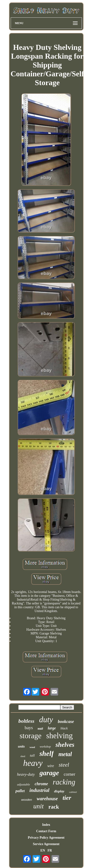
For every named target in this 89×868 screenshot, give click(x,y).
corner (70, 774)
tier (67, 798)
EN (43, 850)
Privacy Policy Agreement (46, 838)
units (21, 746)
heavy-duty (26, 774)
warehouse (47, 799)
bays (29, 728)
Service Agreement (46, 844)
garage (49, 773)
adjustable (23, 784)
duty (46, 720)
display (59, 791)
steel (64, 765)
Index (46, 825)
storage (30, 736)
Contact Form (46, 831)
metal (65, 754)
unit (38, 806)
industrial (39, 790)
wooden (27, 800)
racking (64, 782)
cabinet (73, 792)
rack (54, 807)
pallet (20, 791)
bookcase (66, 722)
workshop (45, 747)
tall (32, 755)
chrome (41, 784)
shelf (47, 753)
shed (23, 756)
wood (32, 747)
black (64, 728)
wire (51, 766)
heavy (33, 763)
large (52, 728)
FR (50, 850)
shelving (60, 736)
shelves (65, 745)
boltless (26, 721)
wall (40, 729)
